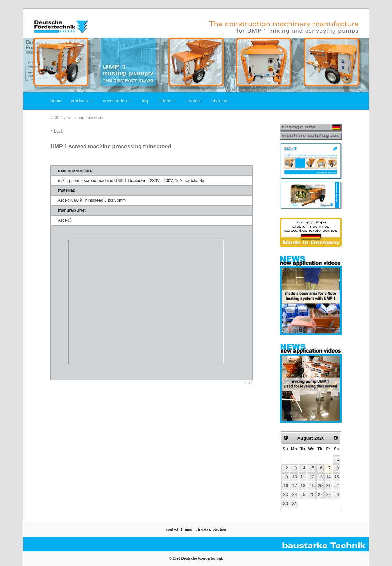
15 (337, 477)
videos (167, 101)
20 (320, 486)
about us (220, 101)
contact (194, 101)
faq (145, 101)
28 (328, 495)
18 (303, 486)
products (81, 101)
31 (295, 504)
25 (303, 495)
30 (285, 504)
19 (312, 486)
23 (285, 495)
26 (312, 495)
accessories (117, 101)
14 (328, 477)
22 (337, 486)
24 (295, 495)
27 (320, 495)
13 (320, 477)
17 (295, 486)
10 (295, 477)
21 (328, 486)
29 (337, 495)
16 (285, 486)
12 (312, 477)
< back (57, 131)
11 (303, 477)
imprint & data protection (206, 530)
